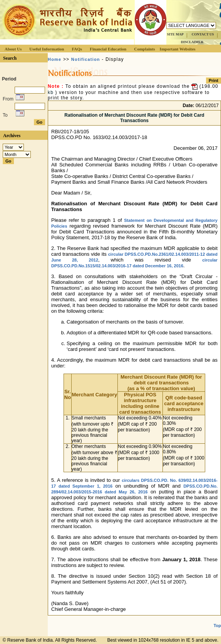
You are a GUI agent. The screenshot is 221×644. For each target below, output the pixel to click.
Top (217, 626)
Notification (86, 59)
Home (54, 59)
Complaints (144, 49)
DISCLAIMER (192, 42)
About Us (13, 49)
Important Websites (178, 49)
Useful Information (47, 49)
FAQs (77, 49)
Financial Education (108, 49)
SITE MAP (175, 34)
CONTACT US (203, 34)
